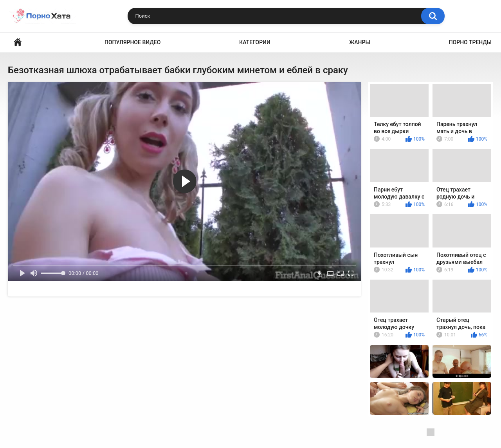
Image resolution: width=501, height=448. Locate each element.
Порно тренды (470, 42)
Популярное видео (132, 42)
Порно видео (18, 42)
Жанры (360, 42)
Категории (255, 42)
